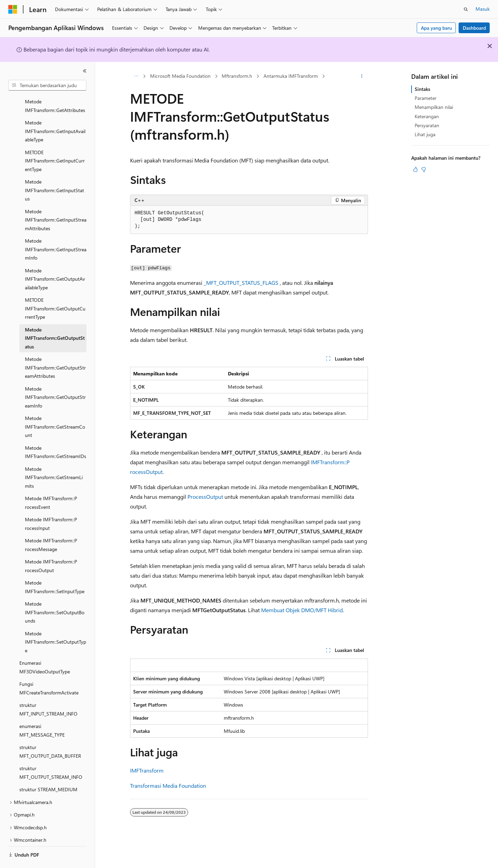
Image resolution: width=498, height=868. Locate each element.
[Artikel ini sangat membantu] (415, 169)
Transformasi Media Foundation (168, 786)
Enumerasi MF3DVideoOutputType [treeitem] (45, 648)
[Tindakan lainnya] (362, 76)
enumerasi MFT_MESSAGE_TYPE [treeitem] (42, 711)
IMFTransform (147, 770)
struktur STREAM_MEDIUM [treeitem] (48, 770)
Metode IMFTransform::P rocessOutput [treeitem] (51, 547)
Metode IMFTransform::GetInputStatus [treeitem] (54, 171)
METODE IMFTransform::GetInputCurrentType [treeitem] (55, 142)
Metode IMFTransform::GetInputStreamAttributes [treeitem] (56, 201)
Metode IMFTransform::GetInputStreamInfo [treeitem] (56, 230)
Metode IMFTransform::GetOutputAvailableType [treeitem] (55, 260)
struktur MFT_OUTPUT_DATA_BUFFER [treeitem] (50, 732)
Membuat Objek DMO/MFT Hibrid (302, 610)
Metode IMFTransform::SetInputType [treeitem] (55, 568)
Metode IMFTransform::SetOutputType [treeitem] (56, 623)
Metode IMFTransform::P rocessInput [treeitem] (51, 505)
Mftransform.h (237, 76)
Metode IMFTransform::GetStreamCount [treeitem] (55, 408)
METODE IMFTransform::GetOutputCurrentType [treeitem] (55, 289)
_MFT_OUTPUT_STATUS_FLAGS (241, 283)
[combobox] (47, 85)
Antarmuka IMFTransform (291, 76)
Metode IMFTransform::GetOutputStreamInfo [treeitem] (55, 378)
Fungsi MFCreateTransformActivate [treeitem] (49, 669)
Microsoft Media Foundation (180, 76)
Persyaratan (427, 125)
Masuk (483, 9)
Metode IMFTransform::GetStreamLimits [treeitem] (54, 458)
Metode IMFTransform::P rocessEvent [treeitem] (51, 484)
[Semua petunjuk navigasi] (136, 76)
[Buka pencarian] (466, 9)
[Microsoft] (13, 9)
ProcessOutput (205, 497)
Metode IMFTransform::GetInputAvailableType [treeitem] (55, 112)
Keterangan (427, 116)
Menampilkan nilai (434, 107)
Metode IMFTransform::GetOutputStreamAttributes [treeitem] (55, 348)
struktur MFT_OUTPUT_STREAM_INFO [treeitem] (51, 754)
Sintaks (422, 89)
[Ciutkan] (85, 71)
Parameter (426, 98)
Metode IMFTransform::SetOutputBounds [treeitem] (55, 593)
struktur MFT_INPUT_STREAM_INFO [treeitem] (48, 690)
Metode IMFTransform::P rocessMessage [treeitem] (51, 526)
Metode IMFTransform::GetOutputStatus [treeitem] (55, 319)
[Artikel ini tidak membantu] (424, 169)
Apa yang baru (436, 28)
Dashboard (474, 28)
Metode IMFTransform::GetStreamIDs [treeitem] (56, 433)
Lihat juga (425, 134)
